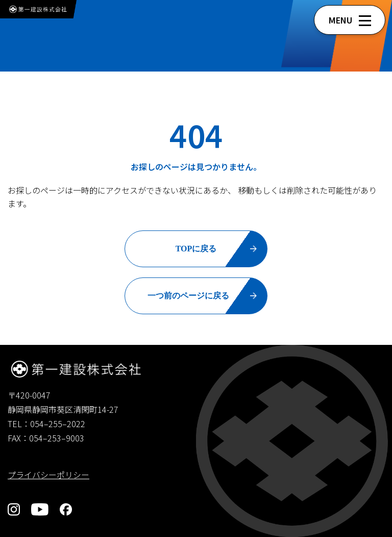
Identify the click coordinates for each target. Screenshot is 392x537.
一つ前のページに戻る (188, 296)
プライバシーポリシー (48, 475)
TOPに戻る (196, 249)
